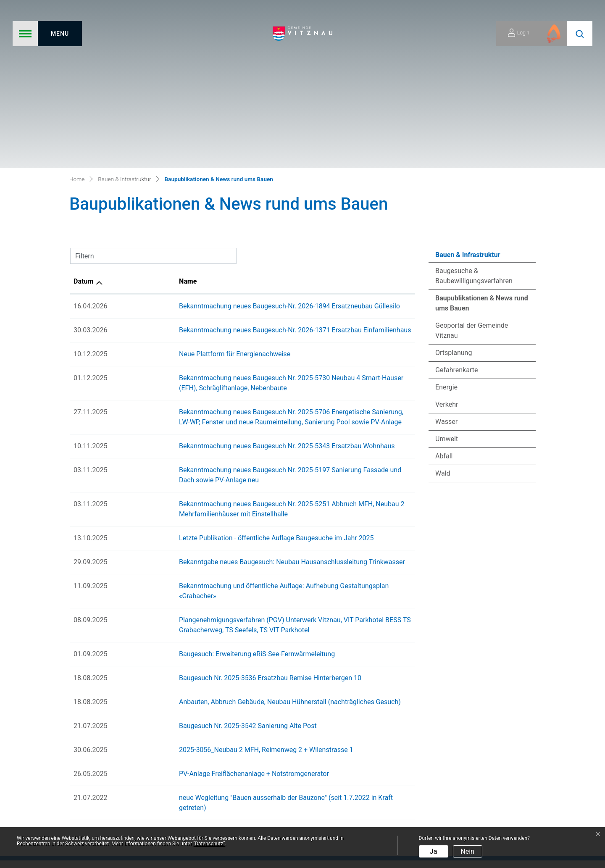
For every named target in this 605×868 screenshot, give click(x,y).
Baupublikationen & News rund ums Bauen (481, 147)
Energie (446, 229)
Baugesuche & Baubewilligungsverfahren (474, 118)
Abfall (444, 298)
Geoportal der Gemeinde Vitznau (472, 172)
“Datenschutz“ (209, 844)
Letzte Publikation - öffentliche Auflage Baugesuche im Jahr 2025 (212, 380)
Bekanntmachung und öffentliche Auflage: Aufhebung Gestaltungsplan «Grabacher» (239, 428)
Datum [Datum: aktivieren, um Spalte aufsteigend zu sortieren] (83, 123)
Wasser (446, 264)
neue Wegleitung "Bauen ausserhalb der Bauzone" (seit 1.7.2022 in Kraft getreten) (236, 630)
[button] (580, 34)
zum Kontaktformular (536, 730)
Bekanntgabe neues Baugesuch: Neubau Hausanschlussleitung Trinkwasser (227, 404)
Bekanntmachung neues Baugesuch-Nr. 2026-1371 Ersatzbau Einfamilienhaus (230, 172)
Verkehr (447, 246)
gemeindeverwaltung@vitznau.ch (524, 766)
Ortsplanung (454, 195)
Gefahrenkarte (456, 212)
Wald (443, 315)
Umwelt (447, 281)
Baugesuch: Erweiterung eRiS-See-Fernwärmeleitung (192, 486)
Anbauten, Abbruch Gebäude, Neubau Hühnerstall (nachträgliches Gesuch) (225, 534)
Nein (467, 851)
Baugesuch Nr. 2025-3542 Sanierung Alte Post (183, 558)
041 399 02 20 (552, 753)
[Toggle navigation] (47, 34)
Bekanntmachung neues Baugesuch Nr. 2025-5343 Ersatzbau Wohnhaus (222, 288)
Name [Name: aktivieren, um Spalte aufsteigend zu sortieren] (123, 123)
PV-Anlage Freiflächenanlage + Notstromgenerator (189, 606)
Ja (434, 851)
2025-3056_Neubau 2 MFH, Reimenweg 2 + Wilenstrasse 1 (201, 582)
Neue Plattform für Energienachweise (170, 196)
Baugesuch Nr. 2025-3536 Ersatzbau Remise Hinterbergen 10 (205, 510)
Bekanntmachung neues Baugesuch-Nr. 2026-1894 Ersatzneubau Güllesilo (225, 148)
